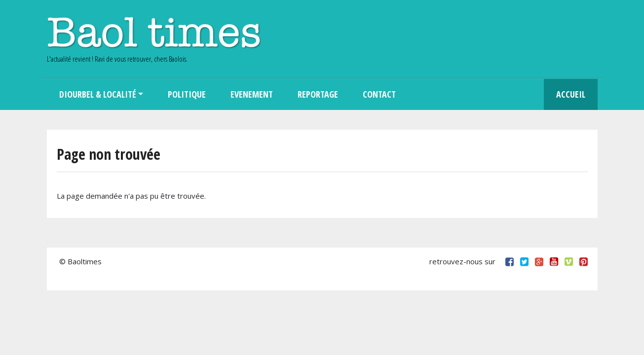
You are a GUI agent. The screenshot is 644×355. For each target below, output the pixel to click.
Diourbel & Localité (98, 94)
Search (420, 94)
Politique (187, 94)
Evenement (252, 94)
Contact (379, 94)
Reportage (318, 94)
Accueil (571, 94)
